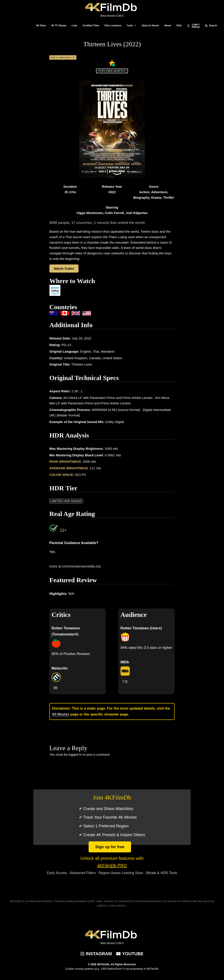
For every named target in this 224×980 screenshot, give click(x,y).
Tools (130, 25)
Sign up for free (110, 847)
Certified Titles (91, 25)
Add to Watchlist (63, 57)
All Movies (61, 714)
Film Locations (113, 25)
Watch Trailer (64, 269)
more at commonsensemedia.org (75, 566)
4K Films (41, 25)
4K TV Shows (59, 25)
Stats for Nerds (150, 25)
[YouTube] (130, 954)
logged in (75, 754)
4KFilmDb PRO (112, 866)
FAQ (179, 25)
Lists (75, 25)
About (168, 25)
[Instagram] (96, 954)
